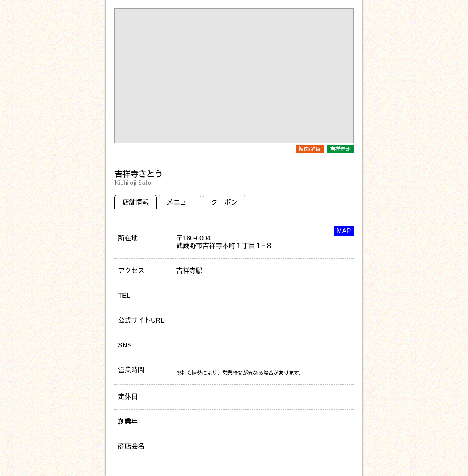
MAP (344, 231)
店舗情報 (136, 202)
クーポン (224, 202)
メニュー (180, 202)
